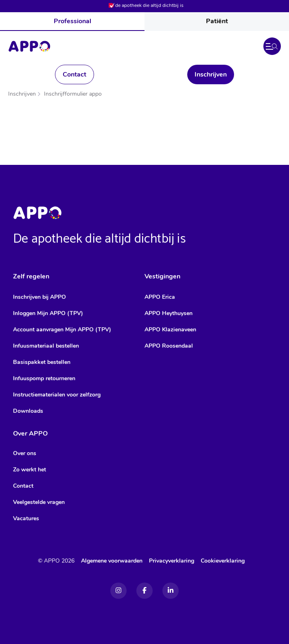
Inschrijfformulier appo (73, 94)
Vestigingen (162, 276)
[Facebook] (144, 591)
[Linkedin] (171, 591)
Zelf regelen (31, 276)
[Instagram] (118, 591)
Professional (72, 21)
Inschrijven (211, 74)
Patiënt (217, 21)
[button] (272, 46)
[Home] (29, 46)
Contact (74, 74)
